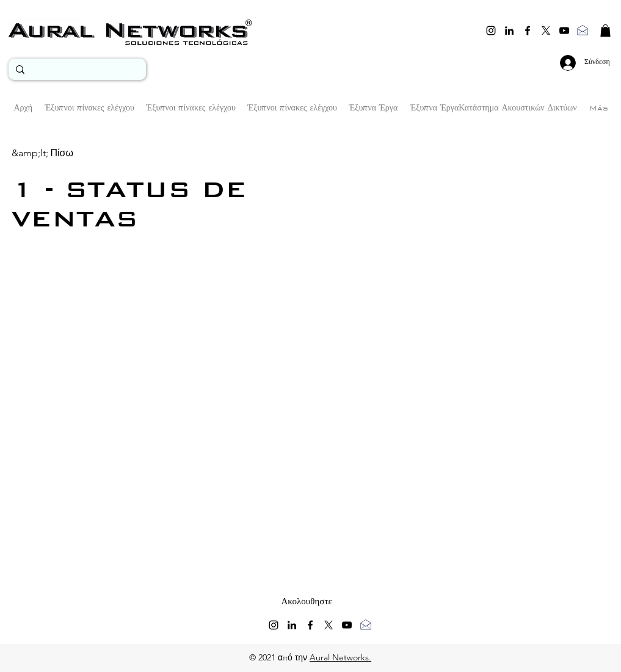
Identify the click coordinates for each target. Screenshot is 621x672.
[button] (605, 31)
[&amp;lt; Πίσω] (42, 153)
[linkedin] (509, 31)
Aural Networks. (340, 657)
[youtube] (564, 31)
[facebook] (528, 31)
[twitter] (546, 31)
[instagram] (491, 31)
